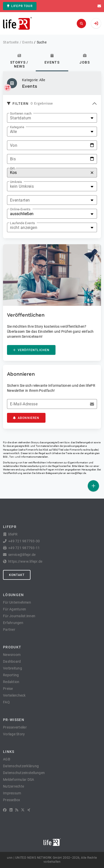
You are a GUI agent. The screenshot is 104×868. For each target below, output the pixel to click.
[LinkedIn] (11, 810)
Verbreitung (12, 668)
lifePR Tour (20, 6)
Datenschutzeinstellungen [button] (24, 773)
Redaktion (11, 682)
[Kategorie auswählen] (7, 88)
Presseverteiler (15, 727)
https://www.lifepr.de (25, 561)
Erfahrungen (13, 623)
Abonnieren (26, 418)
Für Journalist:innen (19, 616)
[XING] (29, 810)
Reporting (11, 675)
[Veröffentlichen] (93, 486)
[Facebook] (5, 810)
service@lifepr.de (76, 473)
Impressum (12, 793)
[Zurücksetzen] (92, 173)
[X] (23, 810)
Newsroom (12, 655)
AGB (7, 759)
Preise (8, 689)
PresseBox (11, 800)
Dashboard (12, 661)
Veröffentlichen (31, 350)
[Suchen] (81, 23)
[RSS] (17, 810)
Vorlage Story (14, 734)
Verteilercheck (14, 695)
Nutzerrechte (13, 786)
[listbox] (52, 118)
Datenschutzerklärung (21, 766)
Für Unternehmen (17, 602)
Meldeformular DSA (18, 780)
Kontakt (17, 575)
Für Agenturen (14, 609)
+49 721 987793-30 (24, 541)
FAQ (6, 702)
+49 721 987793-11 (24, 548)
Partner (9, 630)
